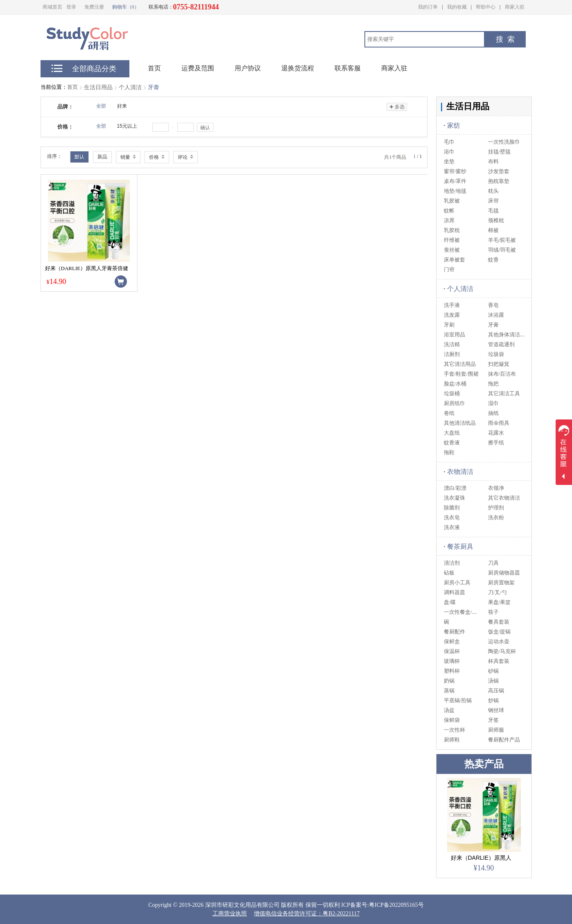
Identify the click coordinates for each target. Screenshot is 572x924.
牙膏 (154, 87)
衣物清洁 (459, 472)
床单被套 (454, 260)
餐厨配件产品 (504, 740)
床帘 (493, 201)
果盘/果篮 (500, 602)
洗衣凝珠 (454, 498)
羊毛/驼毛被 (502, 240)
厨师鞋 (452, 740)
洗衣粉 (496, 517)
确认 (205, 128)
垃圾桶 (452, 393)
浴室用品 (454, 335)
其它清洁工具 (504, 393)
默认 (79, 157)
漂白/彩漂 (455, 488)
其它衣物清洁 (504, 498)
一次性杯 (454, 730)
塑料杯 (452, 671)
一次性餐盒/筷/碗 (464, 612)
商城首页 (52, 7)
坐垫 (449, 161)
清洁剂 (452, 563)
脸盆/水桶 (455, 384)
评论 (185, 157)
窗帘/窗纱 (455, 171)
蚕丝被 (452, 250)
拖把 (493, 384)
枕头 (493, 191)
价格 (157, 157)
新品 (102, 157)
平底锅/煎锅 (458, 700)
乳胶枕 (452, 230)
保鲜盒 (452, 641)
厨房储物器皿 (504, 573)
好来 (122, 106)
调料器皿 (454, 592)
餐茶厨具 (459, 547)
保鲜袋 (452, 720)
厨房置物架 (501, 583)
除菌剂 (452, 508)
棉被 (493, 230)
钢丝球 (496, 710)
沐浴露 (496, 315)
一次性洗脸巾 (504, 142)
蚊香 (493, 260)
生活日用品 (98, 87)
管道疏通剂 (501, 344)
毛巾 (449, 142)
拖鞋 (449, 452)
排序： (54, 156)
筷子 (493, 612)
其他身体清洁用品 (509, 335)
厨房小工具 (457, 583)
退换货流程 (298, 68)
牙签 (493, 720)
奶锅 (449, 681)
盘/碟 (450, 602)
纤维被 (452, 240)
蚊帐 (449, 211)
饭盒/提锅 (500, 632)
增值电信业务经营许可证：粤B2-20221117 (307, 914)
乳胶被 (452, 201)
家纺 (452, 125)
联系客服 (348, 68)
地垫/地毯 (455, 191)
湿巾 (493, 403)
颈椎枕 (496, 220)
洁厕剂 (452, 354)
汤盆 (449, 710)
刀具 (493, 563)
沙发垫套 (499, 171)
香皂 (493, 305)
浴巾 (449, 152)
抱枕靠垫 (499, 181)
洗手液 (452, 305)
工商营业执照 (230, 914)
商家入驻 (515, 7)
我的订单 (428, 7)
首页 (72, 87)
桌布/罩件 (455, 181)
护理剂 (496, 508)
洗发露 (452, 315)
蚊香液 (452, 443)
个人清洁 (130, 87)
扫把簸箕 (499, 364)
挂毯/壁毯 (500, 152)
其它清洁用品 (460, 364)
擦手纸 (496, 443)
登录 (71, 7)
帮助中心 (486, 7)
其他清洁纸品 (460, 423)
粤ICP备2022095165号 (396, 905)
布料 (493, 161)
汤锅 (493, 681)
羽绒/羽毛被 (502, 250)
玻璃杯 (452, 661)
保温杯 (452, 651)
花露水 (496, 433)
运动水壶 (499, 641)
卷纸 (449, 413)
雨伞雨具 (499, 423)
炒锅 (493, 700)
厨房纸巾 (454, 403)
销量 (128, 157)
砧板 (449, 573)
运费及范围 (198, 68)
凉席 (449, 220)
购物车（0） (126, 7)
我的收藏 (457, 7)
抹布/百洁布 (502, 374)
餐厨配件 (454, 632)
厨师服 (496, 730)
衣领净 (496, 488)
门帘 (449, 269)
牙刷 (449, 325)
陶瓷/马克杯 (502, 651)
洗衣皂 (452, 517)
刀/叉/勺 (497, 592)
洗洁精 (452, 344)
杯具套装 (499, 661)
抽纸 (493, 413)
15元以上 (127, 126)
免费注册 (94, 7)
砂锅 (493, 671)
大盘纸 (452, 433)
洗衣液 (452, 527)
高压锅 (496, 691)
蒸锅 (449, 691)
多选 (397, 107)
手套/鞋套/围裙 (461, 374)
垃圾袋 (496, 354)
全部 (101, 106)
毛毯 (493, 211)
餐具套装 (499, 622)
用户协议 (248, 68)
